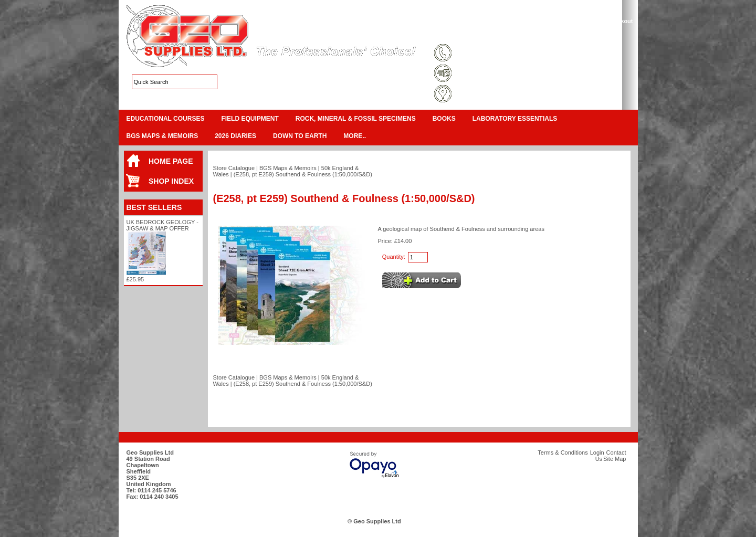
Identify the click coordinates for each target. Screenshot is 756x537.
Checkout (619, 21)
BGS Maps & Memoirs (162, 136)
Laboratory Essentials (515, 119)
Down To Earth (300, 136)
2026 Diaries (235, 136)
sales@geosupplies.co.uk (490, 74)
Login (546, 34)
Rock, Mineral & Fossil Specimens (356, 119)
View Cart (589, 21)
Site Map (517, 34)
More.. (355, 136)
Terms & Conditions (471, 34)
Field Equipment (250, 119)
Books (444, 119)
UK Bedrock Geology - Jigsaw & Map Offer (162, 225)
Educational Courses (166, 119)
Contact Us (578, 34)
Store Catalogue (234, 168)
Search (612, 34)
